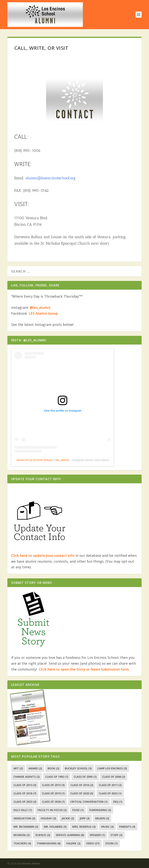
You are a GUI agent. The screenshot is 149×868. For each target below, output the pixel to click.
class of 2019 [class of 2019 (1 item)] (53, 793)
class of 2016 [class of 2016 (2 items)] (82, 785)
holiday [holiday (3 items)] (48, 818)
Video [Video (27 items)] (93, 843)
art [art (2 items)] (18, 768)
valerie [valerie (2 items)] (73, 843)
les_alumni (62, 460)
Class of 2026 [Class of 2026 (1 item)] (53, 802)
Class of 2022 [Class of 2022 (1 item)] (110, 793)
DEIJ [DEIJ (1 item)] (118, 802)
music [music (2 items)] (107, 827)
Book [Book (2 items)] (53, 768)
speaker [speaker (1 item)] (97, 835)
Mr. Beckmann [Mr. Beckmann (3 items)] (26, 827)
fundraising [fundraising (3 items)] (100, 810)
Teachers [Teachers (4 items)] (22, 843)
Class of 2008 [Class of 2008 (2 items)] (114, 777)
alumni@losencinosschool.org (50, 178)
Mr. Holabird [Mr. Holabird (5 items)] (55, 827)
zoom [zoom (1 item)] (111, 843)
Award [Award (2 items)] (35, 768)
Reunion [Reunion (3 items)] (22, 835)
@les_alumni (40, 307)
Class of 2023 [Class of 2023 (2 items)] (25, 802)
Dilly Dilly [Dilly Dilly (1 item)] (23, 810)
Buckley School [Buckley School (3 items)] (78, 768)
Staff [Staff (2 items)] (116, 835)
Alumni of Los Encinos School (34, 460)
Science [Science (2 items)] (43, 835)
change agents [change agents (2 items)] (27, 777)
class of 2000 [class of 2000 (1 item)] (85, 777)
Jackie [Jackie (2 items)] (68, 818)
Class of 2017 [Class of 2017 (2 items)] (110, 785)
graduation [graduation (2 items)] (24, 818)
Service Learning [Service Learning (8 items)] (70, 835)
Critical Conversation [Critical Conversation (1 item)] (89, 802)
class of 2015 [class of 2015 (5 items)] (53, 785)
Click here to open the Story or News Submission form (84, 669)
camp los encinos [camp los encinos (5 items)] (112, 768)
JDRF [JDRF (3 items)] (85, 818)
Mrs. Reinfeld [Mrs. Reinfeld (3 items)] (84, 827)
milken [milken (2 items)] (102, 818)
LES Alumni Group (43, 313)
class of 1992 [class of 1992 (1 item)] (57, 777)
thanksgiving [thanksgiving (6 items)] (49, 843)
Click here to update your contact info (43, 555)
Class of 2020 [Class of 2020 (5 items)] (82, 793)
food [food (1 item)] (78, 810)
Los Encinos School (29, 864)
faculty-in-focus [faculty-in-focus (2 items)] (52, 810)
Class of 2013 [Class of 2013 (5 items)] (25, 785)
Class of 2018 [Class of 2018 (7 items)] (25, 793)
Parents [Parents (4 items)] (127, 827)
